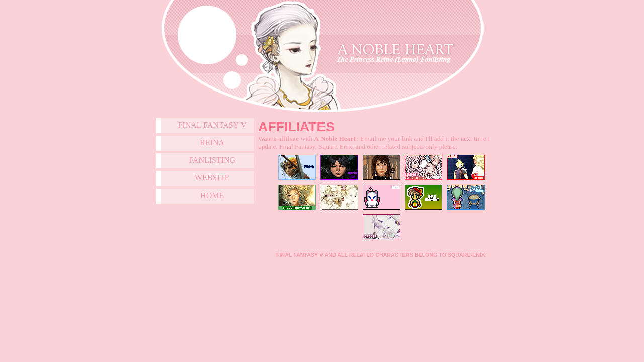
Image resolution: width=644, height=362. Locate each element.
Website (212, 178)
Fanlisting (212, 160)
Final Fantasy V (212, 125)
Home (212, 195)
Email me (373, 139)
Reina (212, 143)
